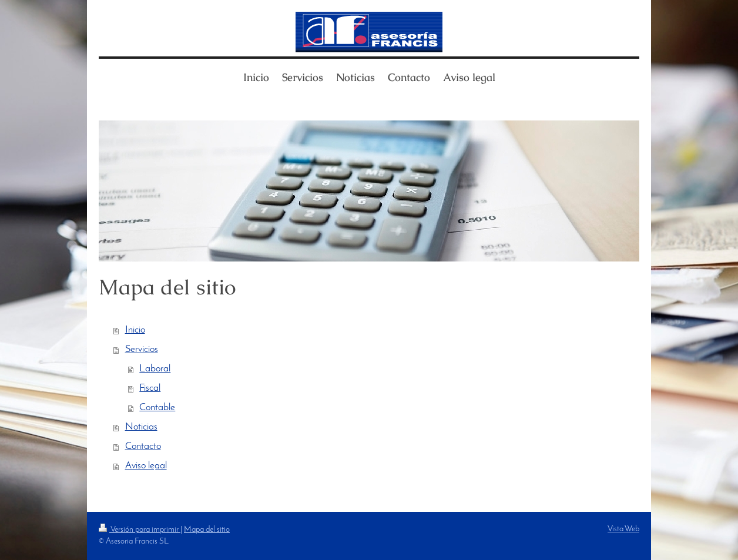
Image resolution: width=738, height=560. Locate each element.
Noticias (141, 427)
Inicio (135, 330)
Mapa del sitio (207, 530)
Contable (157, 408)
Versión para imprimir (140, 530)
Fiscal (150, 388)
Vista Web (623, 529)
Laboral (155, 369)
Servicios (142, 350)
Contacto (143, 447)
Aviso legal (146, 466)
